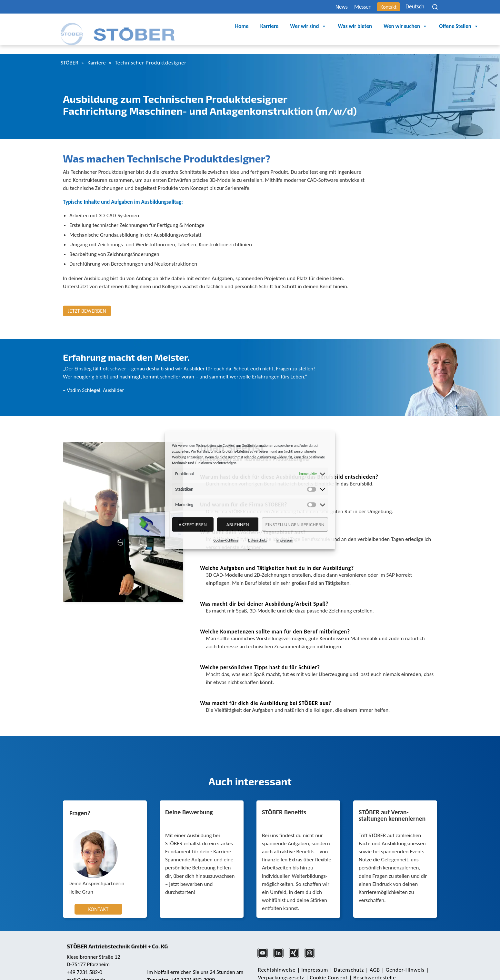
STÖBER (70, 52)
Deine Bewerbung (189, 802)
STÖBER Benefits (284, 802)
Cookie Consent (327, 967)
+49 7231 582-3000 (193, 967)
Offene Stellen (417, 27)
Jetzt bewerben (87, 300)
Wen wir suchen (364, 27)
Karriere (228, 27)
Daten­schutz (346, 959)
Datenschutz (257, 540)
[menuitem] (415, 7)
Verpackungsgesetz (280, 967)
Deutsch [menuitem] (410, 7)
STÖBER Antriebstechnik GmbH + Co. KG (120, 933)
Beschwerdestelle (372, 967)
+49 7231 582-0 (85, 959)
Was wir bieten (314, 27)
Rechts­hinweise (276, 959)
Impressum (285, 540)
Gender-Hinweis (400, 959)
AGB (371, 959)
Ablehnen (238, 524)
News (329, 7)
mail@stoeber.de (87, 967)
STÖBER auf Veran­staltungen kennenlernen (392, 805)
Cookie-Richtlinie (226, 540)
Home (200, 27)
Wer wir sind (266, 27)
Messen (353, 7)
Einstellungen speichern (295, 524)
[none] (415, 7)
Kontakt (382, 7)
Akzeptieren (193, 524)
